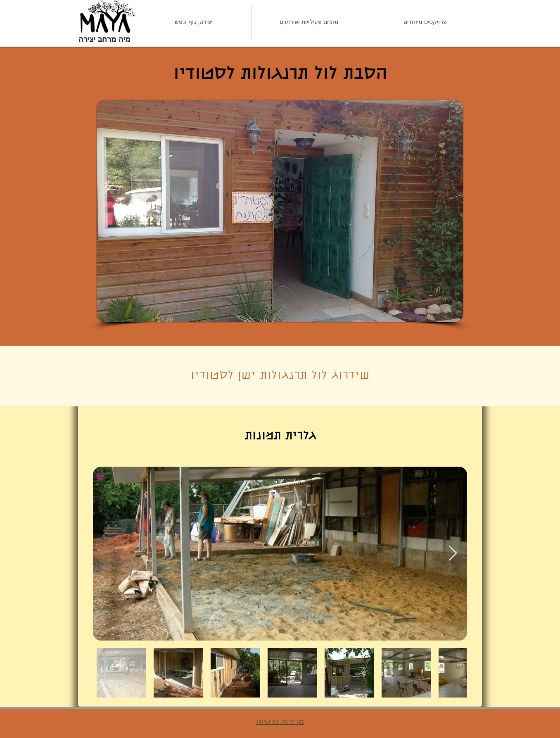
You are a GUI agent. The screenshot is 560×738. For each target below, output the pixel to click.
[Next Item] (453, 554)
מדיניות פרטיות (280, 722)
